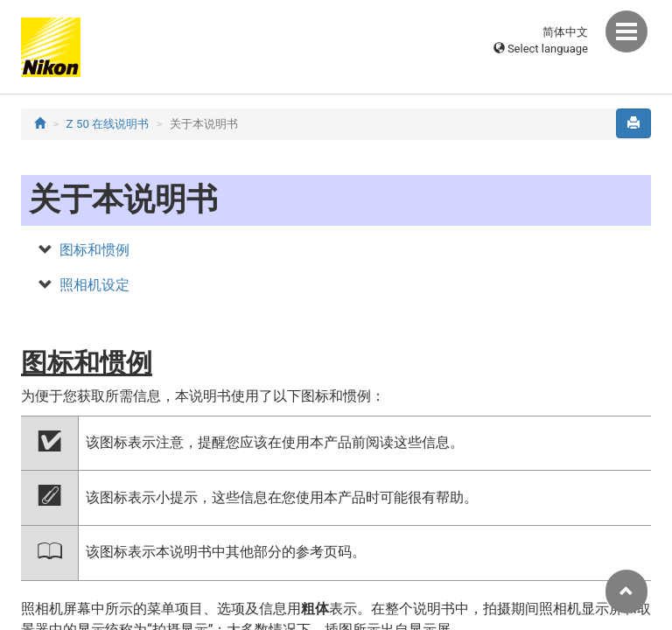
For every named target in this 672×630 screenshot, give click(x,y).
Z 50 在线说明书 (108, 124)
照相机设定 (94, 285)
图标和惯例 (94, 250)
